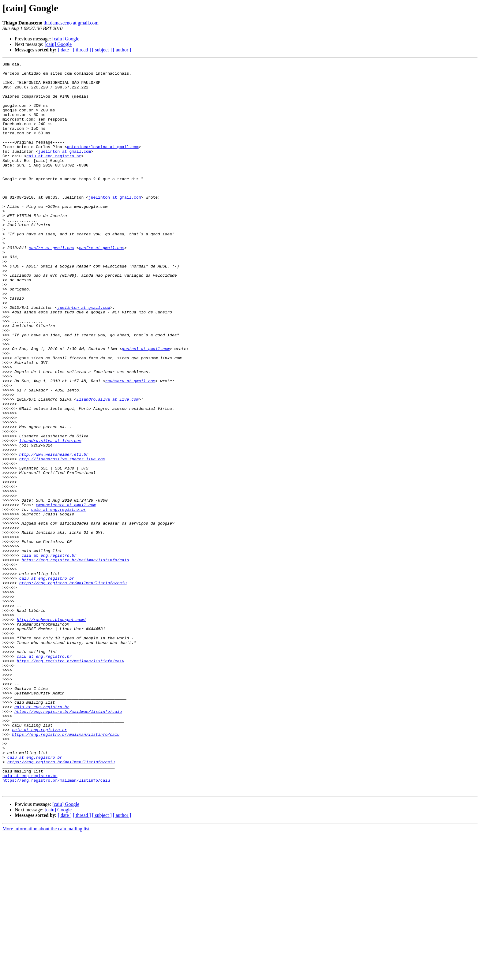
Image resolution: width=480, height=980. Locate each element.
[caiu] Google (66, 39)
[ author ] (122, 50)
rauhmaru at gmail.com (130, 445)
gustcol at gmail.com (146, 406)
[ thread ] (82, 50)
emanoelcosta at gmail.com (66, 594)
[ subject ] (102, 50)
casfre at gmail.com (51, 285)
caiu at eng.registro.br (54, 175)
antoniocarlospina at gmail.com (103, 164)
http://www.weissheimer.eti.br (54, 533)
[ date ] (65, 50)
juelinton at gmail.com (65, 170)
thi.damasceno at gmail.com (71, 23)
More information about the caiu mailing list (46, 975)
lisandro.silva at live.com (108, 467)
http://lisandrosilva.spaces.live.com (62, 539)
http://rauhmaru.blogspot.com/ (51, 731)
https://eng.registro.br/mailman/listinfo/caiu (75, 660)
